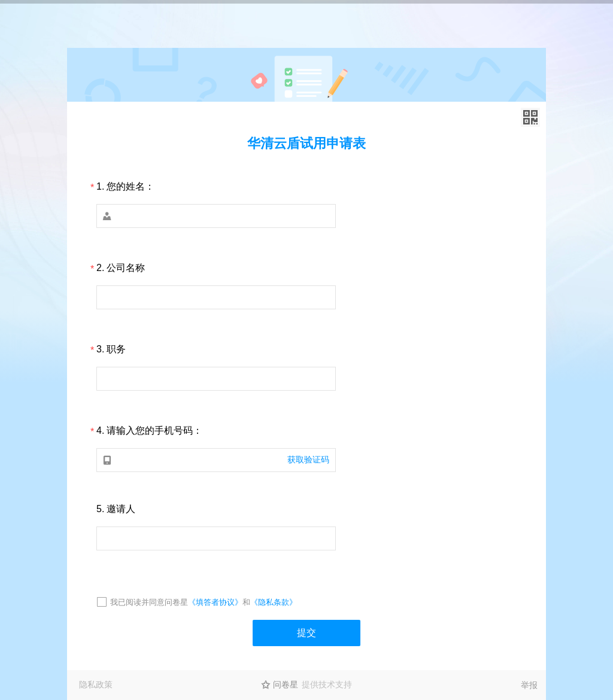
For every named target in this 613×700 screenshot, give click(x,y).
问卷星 (286, 684)
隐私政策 (96, 684)
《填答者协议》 (215, 602)
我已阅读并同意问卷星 (149, 602)
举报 (529, 685)
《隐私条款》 (274, 602)
